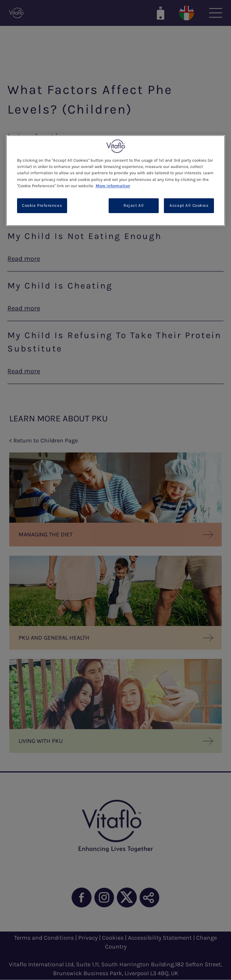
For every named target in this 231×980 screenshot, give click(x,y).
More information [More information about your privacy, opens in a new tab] (113, 186)
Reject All (134, 206)
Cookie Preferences (42, 206)
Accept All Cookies (189, 206)
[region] (116, 180)
